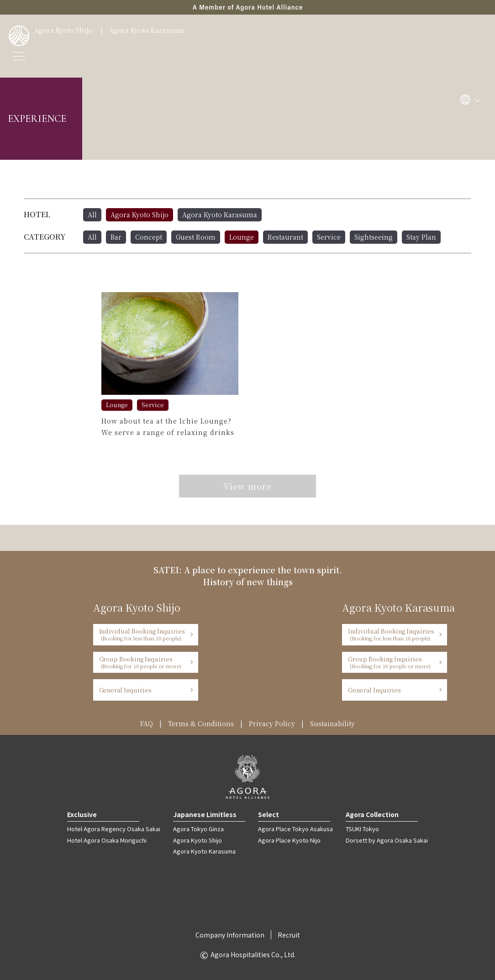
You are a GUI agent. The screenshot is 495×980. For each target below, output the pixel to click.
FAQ (147, 723)
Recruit (289, 935)
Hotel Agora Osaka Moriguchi (107, 840)
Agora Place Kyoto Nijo (289, 840)
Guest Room (196, 237)
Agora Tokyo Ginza (198, 829)
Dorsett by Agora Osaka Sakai (387, 840)
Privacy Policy (272, 723)
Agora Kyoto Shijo (63, 30)
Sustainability (332, 723)
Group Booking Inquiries (143, 662)
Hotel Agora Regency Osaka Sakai (114, 829)
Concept (149, 237)
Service (329, 237)
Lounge (242, 237)
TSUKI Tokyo (362, 829)
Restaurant (285, 237)
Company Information (230, 935)
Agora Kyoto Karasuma (147, 30)
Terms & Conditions (201, 723)
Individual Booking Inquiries (143, 634)
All (92, 215)
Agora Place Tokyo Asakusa (295, 829)
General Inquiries (126, 690)
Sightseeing (374, 237)
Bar (116, 237)
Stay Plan (421, 237)
